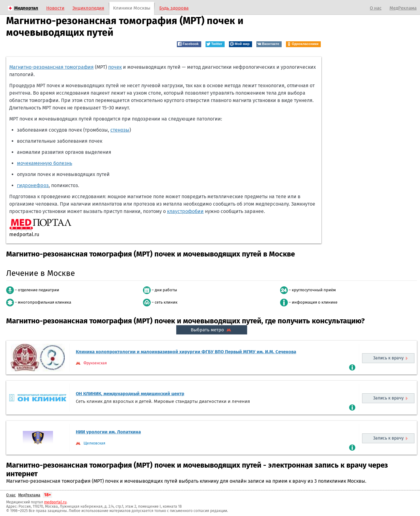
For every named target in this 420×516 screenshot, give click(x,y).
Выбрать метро (212, 330)
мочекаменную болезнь (45, 163)
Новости (55, 8)
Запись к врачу (388, 358)
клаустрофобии (185, 211)
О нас (376, 8)
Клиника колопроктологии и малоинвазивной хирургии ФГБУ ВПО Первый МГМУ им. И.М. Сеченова (186, 352)
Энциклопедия (88, 8)
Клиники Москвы (132, 8)
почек (115, 67)
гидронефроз (33, 185)
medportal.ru (55, 502)
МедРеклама (403, 8)
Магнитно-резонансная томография (51, 67)
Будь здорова (174, 8)
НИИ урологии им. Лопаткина (108, 432)
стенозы (120, 130)
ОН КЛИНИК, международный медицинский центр (130, 394)
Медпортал (26, 8)
